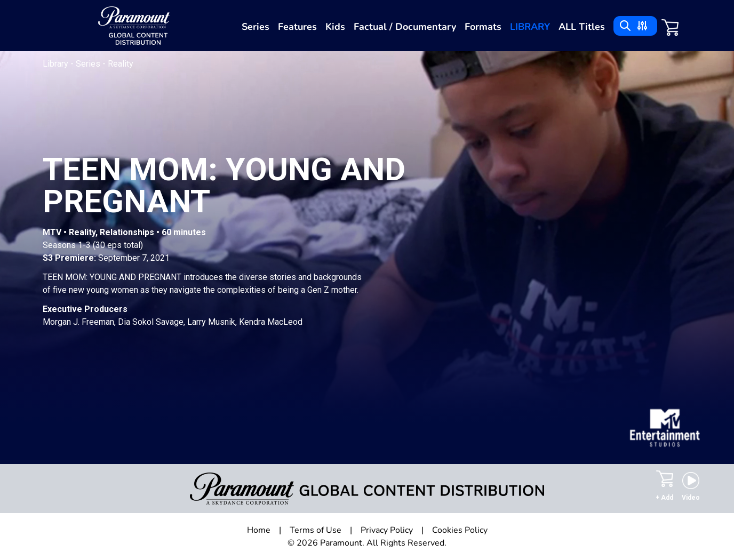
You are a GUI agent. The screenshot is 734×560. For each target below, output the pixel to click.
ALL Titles (582, 27)
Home (259, 530)
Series (256, 27)
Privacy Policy (387, 530)
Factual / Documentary (405, 27)
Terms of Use (316, 530)
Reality (121, 64)
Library (530, 27)
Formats (483, 27)
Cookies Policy (460, 530)
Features (297, 27)
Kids (335, 27)
